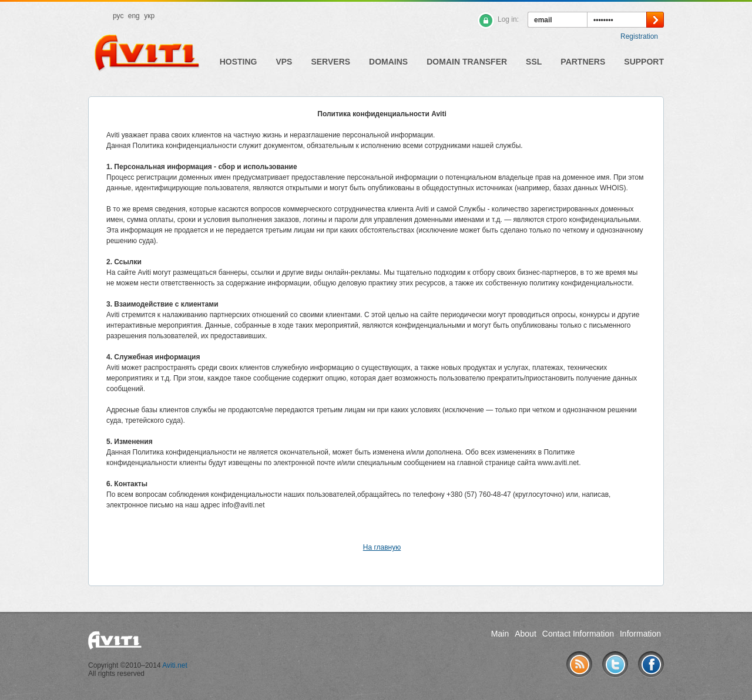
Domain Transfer (467, 62)
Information (640, 634)
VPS (284, 62)
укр (149, 16)
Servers (330, 62)
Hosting (239, 62)
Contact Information (578, 634)
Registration (639, 36)
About (526, 634)
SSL (534, 62)
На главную (382, 547)
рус (118, 16)
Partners (583, 62)
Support (644, 62)
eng (134, 16)
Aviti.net (174, 665)
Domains (388, 62)
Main (500, 634)
